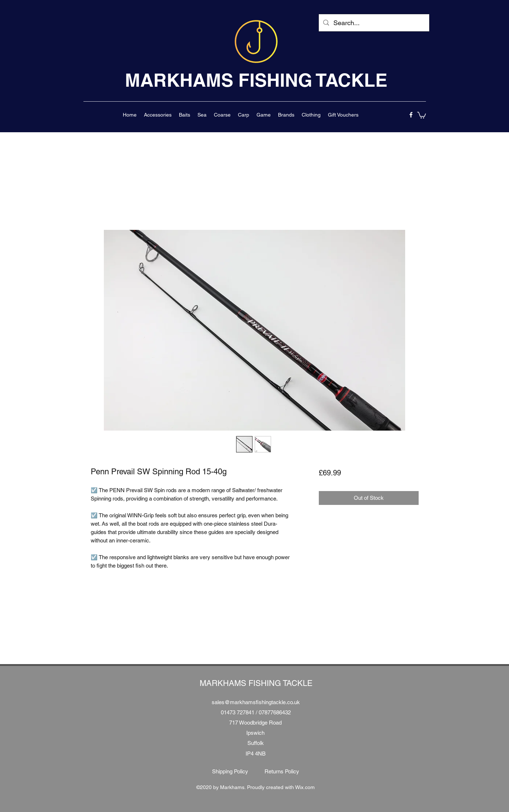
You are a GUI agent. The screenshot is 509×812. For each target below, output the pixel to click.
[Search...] (374, 23)
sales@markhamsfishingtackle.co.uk (256, 702)
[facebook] (411, 115)
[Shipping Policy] (230, 772)
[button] (158, 115)
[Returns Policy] (282, 772)
